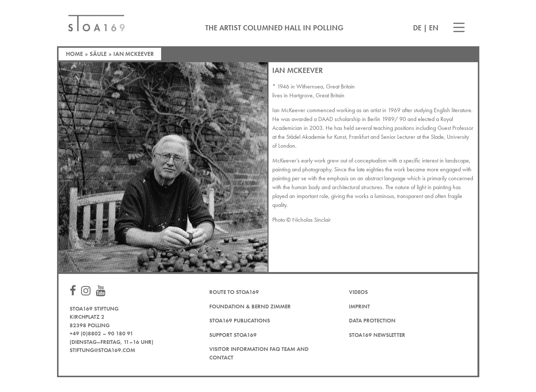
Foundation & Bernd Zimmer (250, 306)
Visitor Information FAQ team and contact (259, 353)
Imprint (359, 306)
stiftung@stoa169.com (102, 350)
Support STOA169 (233, 335)
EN (434, 28)
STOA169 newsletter (377, 335)
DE (417, 28)
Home (74, 54)
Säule (98, 54)
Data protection (372, 321)
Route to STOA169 (234, 292)
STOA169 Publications (240, 321)
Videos (358, 292)
